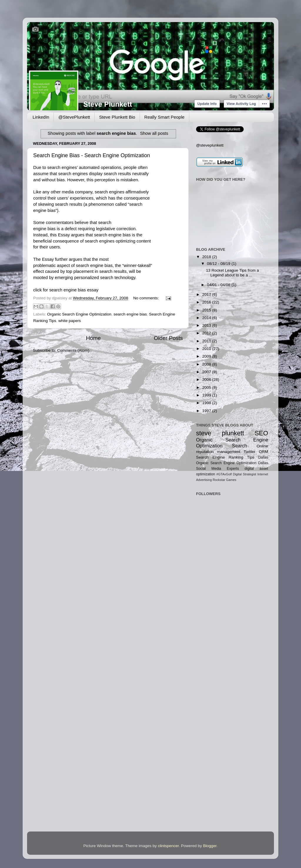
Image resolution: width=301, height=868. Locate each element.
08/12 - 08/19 (219, 264)
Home (93, 338)
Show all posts (154, 133)
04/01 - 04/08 (219, 285)
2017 (207, 294)
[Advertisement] (214, 571)
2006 (207, 380)
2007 (207, 372)
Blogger (210, 846)
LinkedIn (41, 117)
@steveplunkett (210, 145)
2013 (207, 325)
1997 (207, 411)
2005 (207, 387)
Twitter (250, 452)
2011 (207, 341)
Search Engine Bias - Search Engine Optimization (92, 155)
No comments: (147, 298)
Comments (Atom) (73, 350)
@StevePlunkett (74, 117)
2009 (207, 356)
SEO (261, 433)
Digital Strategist (244, 474)
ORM (263, 452)
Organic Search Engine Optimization (79, 314)
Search (239, 446)
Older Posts (168, 338)
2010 (207, 349)
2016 (207, 302)
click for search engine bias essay (66, 290)
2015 (207, 310)
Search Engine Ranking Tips (225, 457)
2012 (207, 333)
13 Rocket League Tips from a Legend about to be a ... (233, 273)
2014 (207, 318)
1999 (207, 395)
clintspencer (168, 846)
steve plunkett (220, 433)
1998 (207, 403)
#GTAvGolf (224, 474)
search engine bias (130, 314)
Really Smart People (164, 117)
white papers (70, 321)
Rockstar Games (224, 480)
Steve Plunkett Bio (117, 117)
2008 (207, 364)
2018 (207, 257)
